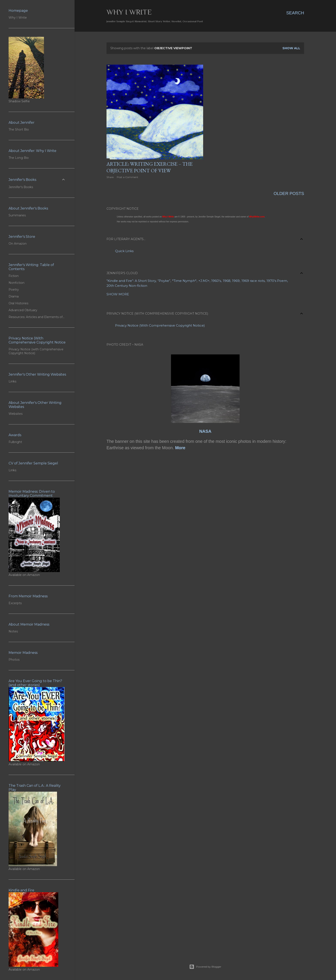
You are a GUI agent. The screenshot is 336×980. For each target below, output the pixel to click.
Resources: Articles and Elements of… (37, 317)
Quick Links (124, 251)
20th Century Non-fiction (127, 286)
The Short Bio (19, 129)
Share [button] (110, 177)
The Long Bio (19, 158)
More (180, 448)
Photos (14, 660)
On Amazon (18, 244)
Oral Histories (18, 303)
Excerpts (15, 603)
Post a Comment (127, 177)
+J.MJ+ (204, 281)
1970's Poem (277, 281)
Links (12, 381)
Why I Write (129, 12)
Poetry (14, 290)
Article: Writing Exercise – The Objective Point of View (150, 167)
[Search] (295, 13)
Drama (14, 296)
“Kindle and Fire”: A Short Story (131, 281)
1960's (216, 281)
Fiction (14, 276)
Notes (13, 631)
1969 (236, 281)
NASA (205, 431)
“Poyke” (164, 281)
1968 (227, 281)
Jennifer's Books (21, 187)
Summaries (17, 215)
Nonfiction (16, 283)
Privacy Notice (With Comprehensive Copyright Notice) (160, 325)
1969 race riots (253, 281)
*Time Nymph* (184, 281)
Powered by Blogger (205, 967)
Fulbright (15, 442)
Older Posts (289, 193)
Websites (16, 414)
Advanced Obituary (23, 310)
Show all (291, 48)
